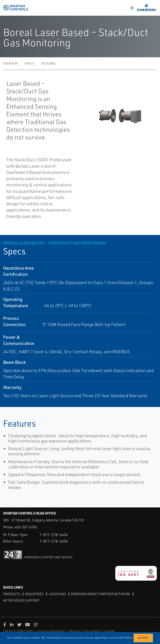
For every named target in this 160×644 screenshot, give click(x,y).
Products (12, 594)
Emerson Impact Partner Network (101, 594)
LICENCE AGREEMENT (51, 631)
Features (48, 64)
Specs (29, 64)
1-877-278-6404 (54, 535)
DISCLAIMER (92, 631)
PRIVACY (75, 631)
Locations (57, 594)
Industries (34, 594)
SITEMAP (109, 631)
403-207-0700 (26, 527)
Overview (10, 64)
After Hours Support (21, 600)
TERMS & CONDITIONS (18, 631)
